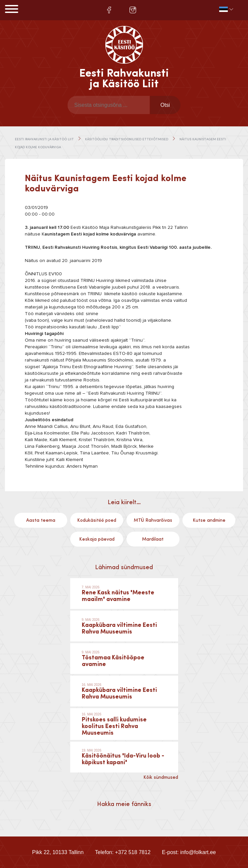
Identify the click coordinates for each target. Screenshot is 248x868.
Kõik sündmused (161, 777)
